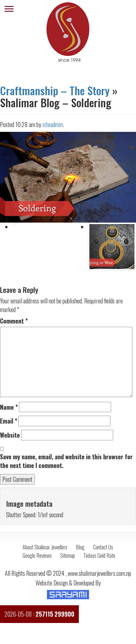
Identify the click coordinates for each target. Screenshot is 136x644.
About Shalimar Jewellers (45, 547)
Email (9, 421)
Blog (80, 547)
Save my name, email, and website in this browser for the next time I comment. (66, 461)
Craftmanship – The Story (55, 90)
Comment (14, 321)
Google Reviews (37, 555)
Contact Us (103, 547)
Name (9, 407)
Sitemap (68, 555)
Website (10, 435)
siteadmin (53, 124)
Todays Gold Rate (99, 555)
